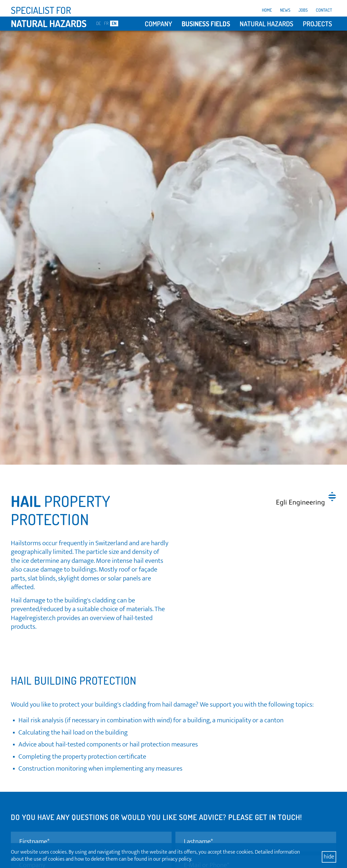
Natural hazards (266, 24)
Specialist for (41, 10)
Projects (317, 24)
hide (329, 857)
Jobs (303, 10)
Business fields (206, 24)
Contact (324, 10)
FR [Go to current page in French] (106, 23)
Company (158, 24)
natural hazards (49, 23)
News (285, 10)
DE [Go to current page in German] (99, 23)
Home (267, 10)
